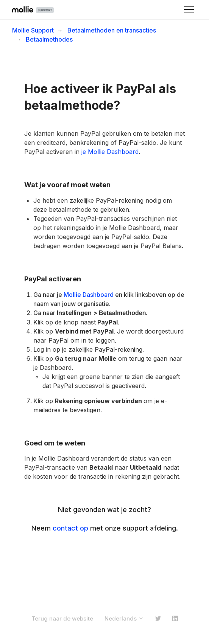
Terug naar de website (62, 618)
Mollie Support (33, 30)
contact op (70, 528)
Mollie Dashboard (89, 295)
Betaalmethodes (49, 39)
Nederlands (124, 618)
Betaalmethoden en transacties (112, 30)
